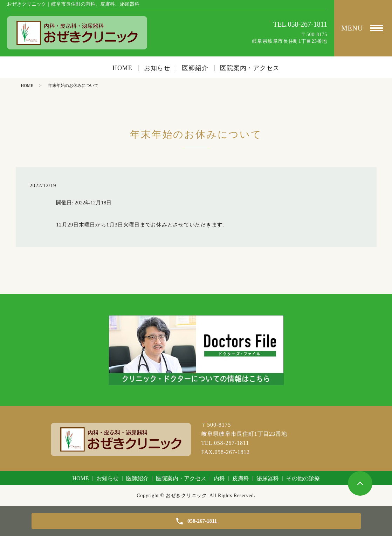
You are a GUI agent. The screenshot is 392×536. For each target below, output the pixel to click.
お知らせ (157, 68)
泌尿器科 (268, 478)
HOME (122, 68)
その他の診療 (303, 478)
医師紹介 (195, 68)
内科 (219, 478)
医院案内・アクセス (250, 68)
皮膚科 (241, 478)
